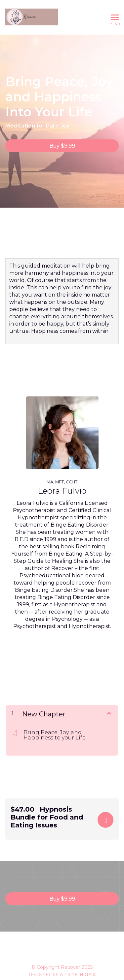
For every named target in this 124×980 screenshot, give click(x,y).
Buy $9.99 (62, 146)
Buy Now (105, 820)
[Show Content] (108, 713)
